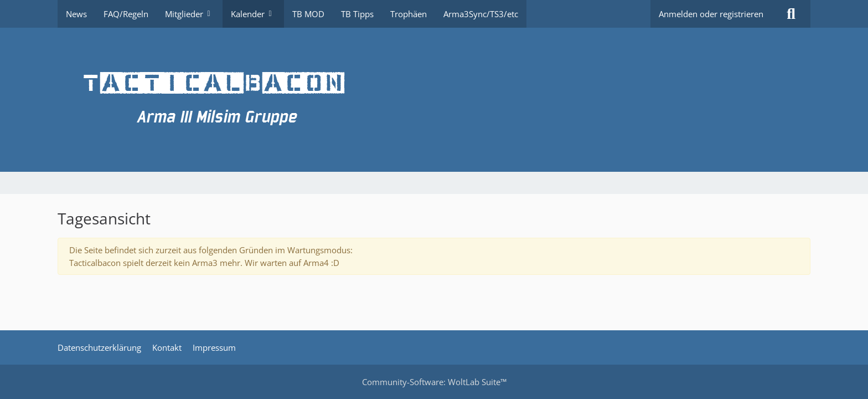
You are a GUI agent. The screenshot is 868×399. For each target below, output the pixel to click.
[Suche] (791, 14)
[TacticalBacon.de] (434, 100)
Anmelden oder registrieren (711, 14)
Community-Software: (434, 382)
